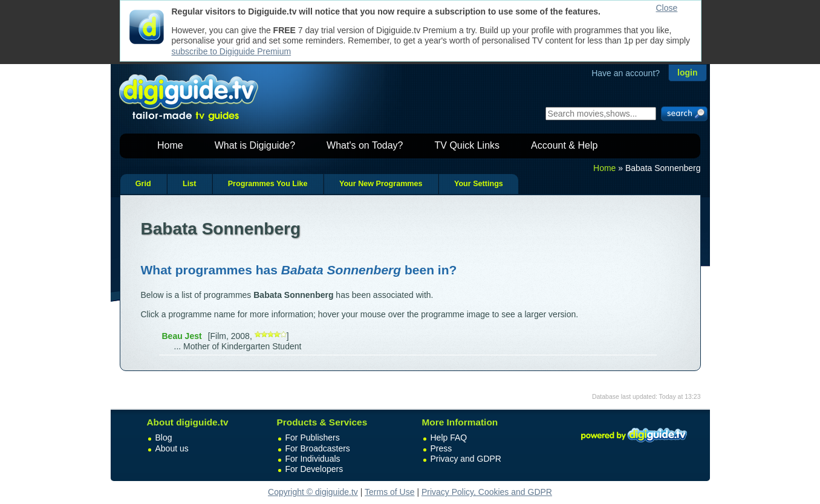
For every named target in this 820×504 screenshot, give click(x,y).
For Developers (314, 469)
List (189, 184)
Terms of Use (389, 492)
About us (172, 448)
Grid (143, 184)
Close (667, 8)
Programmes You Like (268, 184)
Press (441, 448)
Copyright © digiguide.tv (313, 492)
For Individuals (313, 459)
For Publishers (313, 438)
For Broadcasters (318, 448)
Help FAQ (449, 438)
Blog (164, 438)
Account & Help (564, 145)
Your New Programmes (381, 184)
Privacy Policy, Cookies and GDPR (487, 492)
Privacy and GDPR (466, 459)
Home (170, 145)
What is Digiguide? (255, 145)
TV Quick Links (467, 145)
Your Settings (479, 184)
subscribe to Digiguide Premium (232, 51)
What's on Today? (365, 145)
